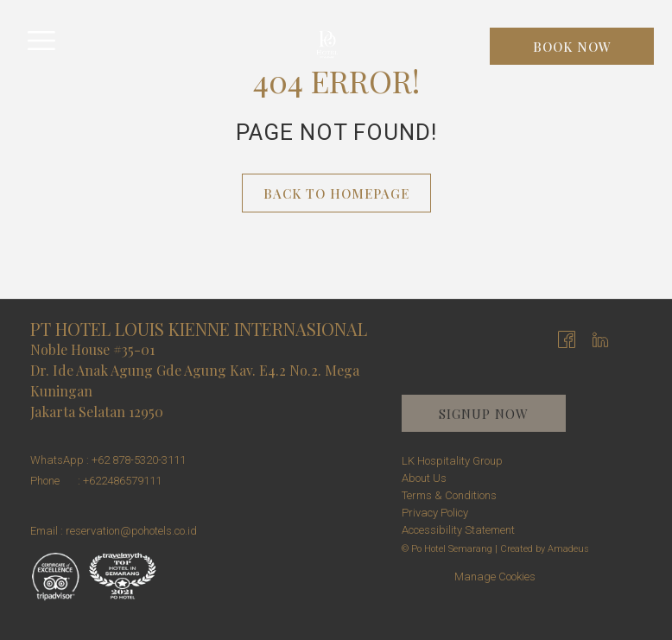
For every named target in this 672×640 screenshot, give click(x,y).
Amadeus (568, 549)
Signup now (484, 414)
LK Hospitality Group (452, 461)
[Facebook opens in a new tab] (567, 338)
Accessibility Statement (458, 530)
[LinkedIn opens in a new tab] (600, 338)
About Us (424, 478)
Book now (572, 47)
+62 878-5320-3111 (139, 460)
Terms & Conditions (449, 495)
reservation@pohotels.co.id (131, 531)
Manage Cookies (495, 577)
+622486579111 (122, 481)
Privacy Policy (435, 513)
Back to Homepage (336, 193)
